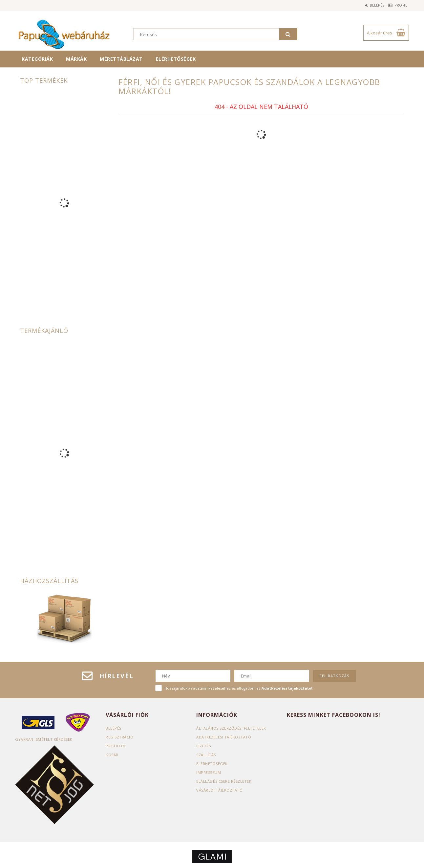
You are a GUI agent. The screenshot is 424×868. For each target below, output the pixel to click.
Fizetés (204, 746)
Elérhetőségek (176, 59)
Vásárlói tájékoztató (219, 790)
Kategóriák (37, 59)
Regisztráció (119, 737)
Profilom (116, 746)
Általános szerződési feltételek (231, 728)
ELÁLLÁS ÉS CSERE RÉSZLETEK (224, 781)
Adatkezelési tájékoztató (224, 737)
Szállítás (206, 755)
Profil (398, 5)
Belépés (368, 5)
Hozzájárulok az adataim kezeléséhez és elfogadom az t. (239, 688)
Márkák (76, 59)
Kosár (112, 755)
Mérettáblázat (121, 59)
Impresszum (209, 772)
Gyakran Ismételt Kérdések (44, 739)
